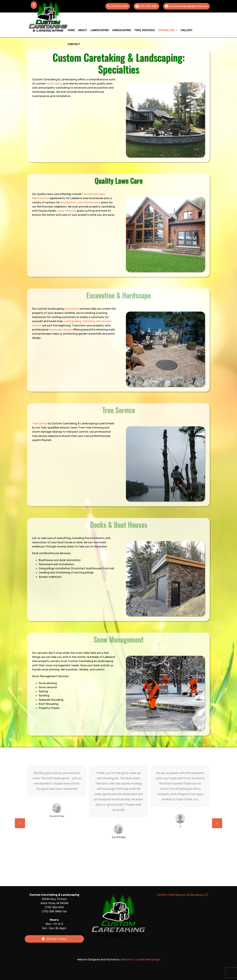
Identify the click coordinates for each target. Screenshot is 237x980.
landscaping (62, 83)
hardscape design (60, 330)
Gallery (187, 30)
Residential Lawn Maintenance (81, 202)
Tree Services (145, 30)
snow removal (82, 211)
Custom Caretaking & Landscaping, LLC (183, 895)
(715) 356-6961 (119, 6)
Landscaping (100, 30)
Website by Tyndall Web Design (141, 960)
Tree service (40, 423)
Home (71, 30)
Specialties (166, 30)
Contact (74, 44)
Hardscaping (122, 30)
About (83, 30)
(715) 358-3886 (148, 6)
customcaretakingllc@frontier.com (188, 6)
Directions (54, 939)
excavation (72, 309)
